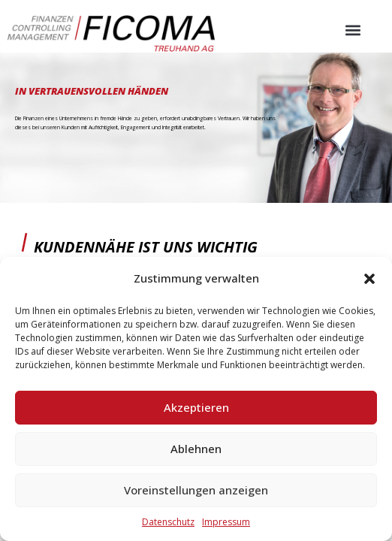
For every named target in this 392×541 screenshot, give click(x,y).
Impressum (226, 522)
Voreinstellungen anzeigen (196, 490)
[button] (369, 279)
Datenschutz (168, 522)
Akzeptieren (196, 407)
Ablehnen (196, 449)
